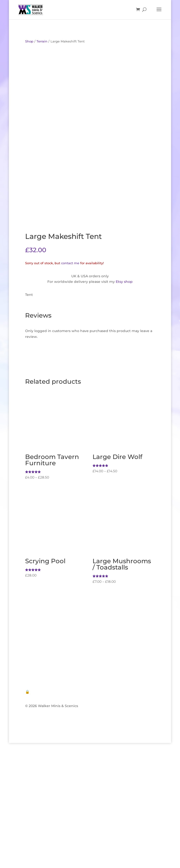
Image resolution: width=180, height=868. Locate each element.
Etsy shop (124, 282)
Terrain (42, 41)
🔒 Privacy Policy (41, 692)
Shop (29, 41)
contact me (70, 263)
